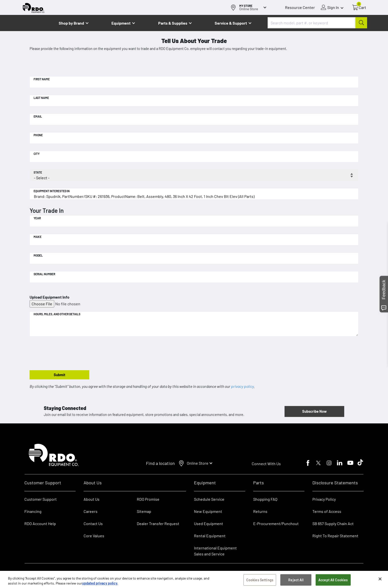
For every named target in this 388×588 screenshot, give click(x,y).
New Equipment (208, 511)
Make (38, 237)
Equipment (121, 23)
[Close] (380, 581)
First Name (42, 79)
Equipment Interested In (52, 191)
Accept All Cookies (333, 582)
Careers (91, 511)
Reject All (296, 582)
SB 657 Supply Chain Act (333, 523)
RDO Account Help (40, 523)
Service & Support (231, 23)
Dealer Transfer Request (158, 523)
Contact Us (93, 523)
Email (38, 116)
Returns (260, 511)
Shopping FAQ (265, 499)
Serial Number (44, 274)
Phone (38, 135)
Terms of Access (327, 511)
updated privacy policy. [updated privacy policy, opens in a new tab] (100, 585)
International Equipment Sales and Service (215, 551)
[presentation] (67, 354)
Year (37, 218)
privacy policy (242, 386)
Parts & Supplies (173, 23)
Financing (33, 511)
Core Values (94, 536)
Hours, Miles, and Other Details (57, 314)
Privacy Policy (324, 499)
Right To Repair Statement (335, 536)
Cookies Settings (260, 582)
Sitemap (144, 511)
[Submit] (361, 23)
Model (38, 255)
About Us (92, 499)
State (38, 172)
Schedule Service (209, 499)
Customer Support (41, 499)
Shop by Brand (71, 23)
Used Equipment (209, 523)
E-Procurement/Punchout (276, 523)
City (37, 154)
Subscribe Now (314, 411)
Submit (60, 375)
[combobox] (317, 23)
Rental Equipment (210, 536)
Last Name (41, 98)
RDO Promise (148, 499)
